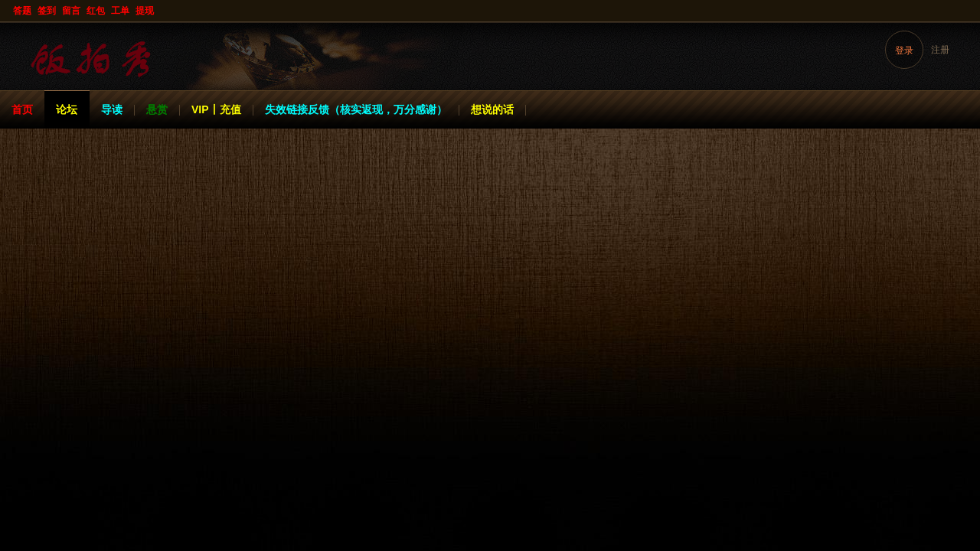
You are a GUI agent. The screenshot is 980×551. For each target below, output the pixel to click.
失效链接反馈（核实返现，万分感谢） (356, 109)
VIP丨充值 (216, 109)
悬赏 (157, 109)
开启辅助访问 (966, 11)
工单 (120, 11)
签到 (47, 11)
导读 (112, 109)
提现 (145, 11)
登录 (904, 51)
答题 (22, 11)
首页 (22, 109)
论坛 (67, 109)
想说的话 (492, 109)
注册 (940, 50)
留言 (71, 11)
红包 (96, 11)
